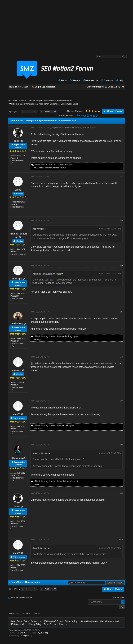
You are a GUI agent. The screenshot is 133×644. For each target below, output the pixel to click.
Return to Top (71, 621)
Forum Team (23, 621)
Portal (63, 80)
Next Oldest (17, 582)
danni (17, 141)
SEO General (63, 100)
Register (49, 87)
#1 (122, 128)
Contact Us (36, 621)
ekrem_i (37, 339)
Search (75, 80)
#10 (121, 540)
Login (36, 87)
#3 (122, 220)
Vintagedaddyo (27, 636)
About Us (63, 624)
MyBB (22, 633)
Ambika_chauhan (45, 168)
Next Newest (32, 582)
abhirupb (17, 279)
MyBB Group (43, 633)
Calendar (107, 80)
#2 (122, 176)
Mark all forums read (109, 621)
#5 (122, 312)
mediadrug (17, 324)
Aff (35, 168)
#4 (122, 265)
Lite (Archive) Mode (89, 621)
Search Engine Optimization (42, 100)
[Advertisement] (66, 26)
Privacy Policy (35, 624)
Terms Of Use (50, 624)
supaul (95, 128)
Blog (13, 621)
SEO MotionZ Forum (17, 100)
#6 (122, 357)
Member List (90, 80)
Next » (48, 112)
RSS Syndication (18, 624)
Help (120, 80)
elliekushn (38, 429)
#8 (122, 445)
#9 (122, 493)
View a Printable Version (21, 597)
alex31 (17, 414)
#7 (122, 401)
